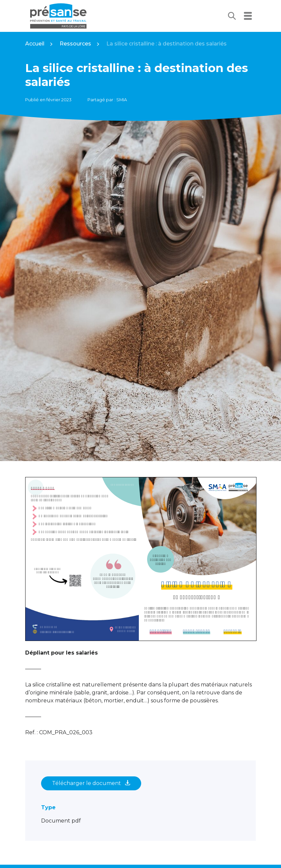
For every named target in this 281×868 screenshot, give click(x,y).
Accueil (35, 44)
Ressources (75, 44)
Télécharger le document (91, 783)
